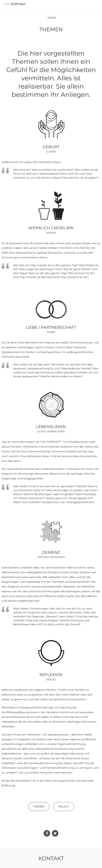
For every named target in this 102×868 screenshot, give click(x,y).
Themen (39, 806)
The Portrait (15, 4)
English (52, 17)
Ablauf (64, 806)
